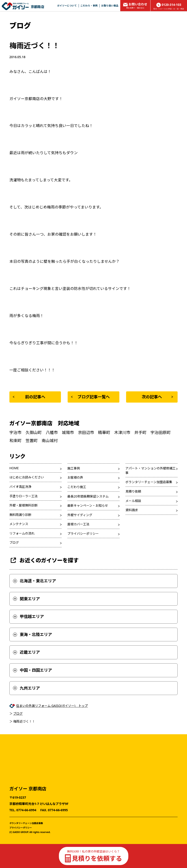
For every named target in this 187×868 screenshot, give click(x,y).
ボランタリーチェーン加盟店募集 (149, 482)
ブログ (14, 542)
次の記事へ (157, 397)
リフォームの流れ (22, 533)
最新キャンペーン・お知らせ (88, 505)
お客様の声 (75, 477)
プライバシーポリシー (83, 534)
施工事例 (74, 468)
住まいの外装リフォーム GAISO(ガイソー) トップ (52, 706)
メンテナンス (19, 524)
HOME (14, 468)
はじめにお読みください (27, 477)
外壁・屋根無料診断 (24, 505)
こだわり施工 (77, 487)
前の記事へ (29, 397)
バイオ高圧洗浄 (20, 487)
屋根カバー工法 (78, 524)
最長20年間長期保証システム (88, 496)
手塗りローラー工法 (24, 496)
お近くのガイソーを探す (44, 560)
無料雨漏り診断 (20, 515)
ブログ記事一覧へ (90, 397)
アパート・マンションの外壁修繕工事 (150, 470)
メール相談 (133, 501)
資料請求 (132, 510)
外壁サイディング (80, 515)
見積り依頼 (133, 491)
